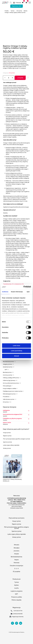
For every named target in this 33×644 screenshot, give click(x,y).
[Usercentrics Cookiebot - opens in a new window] (23, 287)
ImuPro (16, 588)
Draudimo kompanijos (17, 566)
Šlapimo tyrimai (7, 436)
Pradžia (7, 11)
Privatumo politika (17, 597)
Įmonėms (16, 551)
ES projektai (16, 572)
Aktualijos (17, 548)
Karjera (16, 560)
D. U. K (16, 569)
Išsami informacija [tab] (17, 292)
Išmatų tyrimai (7, 448)
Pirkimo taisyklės (16, 600)
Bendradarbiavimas (16, 557)
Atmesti (16, 356)
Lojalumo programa (16, 591)
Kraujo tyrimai (7, 433)
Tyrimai (13, 11)
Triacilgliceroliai (7, 284)
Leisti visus (17, 346)
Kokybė (16, 554)
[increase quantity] (12, 78)
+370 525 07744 (18, 611)
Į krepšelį (20, 78)
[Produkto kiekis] (9, 78)
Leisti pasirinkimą (16, 351)
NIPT (16, 594)
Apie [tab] (28, 292)
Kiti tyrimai (19, 11)
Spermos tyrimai (7, 442)
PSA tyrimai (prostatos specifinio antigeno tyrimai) (16, 439)
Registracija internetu (18, 617)
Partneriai (16, 563)
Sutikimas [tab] (5, 292)
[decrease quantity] (5, 78)
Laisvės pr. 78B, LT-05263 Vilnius (16, 500)
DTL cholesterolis (16, 284)
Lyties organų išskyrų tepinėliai (11, 445)
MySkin (16, 585)
